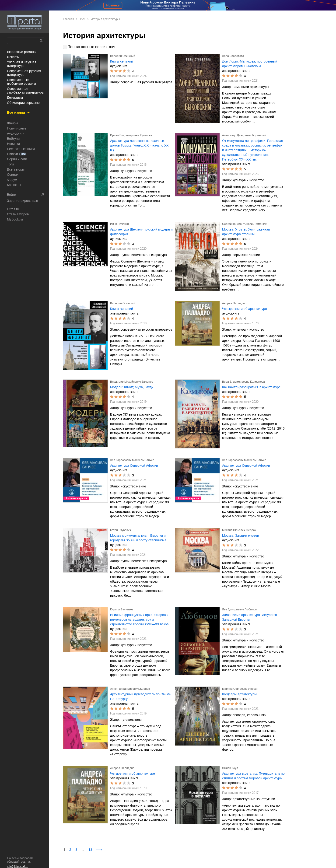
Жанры (12, 123)
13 (90, 850)
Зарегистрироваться (23, 201)
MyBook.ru (15, 219)
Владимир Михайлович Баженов (132, 382)
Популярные (17, 128)
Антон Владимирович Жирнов (130, 689)
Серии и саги (17, 159)
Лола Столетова (233, 56)
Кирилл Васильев (122, 609)
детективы (15, 98)
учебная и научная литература (22, 64)
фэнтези (13, 57)
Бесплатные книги (21, 149)
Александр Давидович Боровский (244, 135)
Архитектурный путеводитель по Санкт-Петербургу (140, 696)
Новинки (13, 144)
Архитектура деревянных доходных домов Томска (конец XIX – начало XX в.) (139, 145)
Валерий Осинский (123, 56)
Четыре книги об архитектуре (245, 309)
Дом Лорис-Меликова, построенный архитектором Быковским (250, 64)
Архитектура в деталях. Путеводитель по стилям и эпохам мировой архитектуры (253, 776)
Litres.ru (13, 209)
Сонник (13, 175)
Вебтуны (14, 139)
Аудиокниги (16, 133)
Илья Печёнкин (120, 224)
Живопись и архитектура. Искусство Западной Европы (250, 617)
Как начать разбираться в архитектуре (251, 387)
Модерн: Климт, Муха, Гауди (132, 387)
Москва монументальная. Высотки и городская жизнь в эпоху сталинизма (138, 538)
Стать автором (18, 214)
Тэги (10, 164)
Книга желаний (122, 61)
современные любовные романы (21, 82)
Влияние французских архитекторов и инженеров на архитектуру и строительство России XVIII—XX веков (139, 619)
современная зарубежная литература (25, 91)
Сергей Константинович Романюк (244, 224)
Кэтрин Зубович (121, 530)
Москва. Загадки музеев (240, 535)
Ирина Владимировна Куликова (131, 135)
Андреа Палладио (234, 303)
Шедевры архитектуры (239, 694)
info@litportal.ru (18, 866)
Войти (12, 195)
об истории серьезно (23, 103)
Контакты (14, 185)
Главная (68, 19)
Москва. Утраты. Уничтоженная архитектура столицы (246, 232)
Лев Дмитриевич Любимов (239, 609)
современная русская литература (24, 73)
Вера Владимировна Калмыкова (243, 382)
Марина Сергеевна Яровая (240, 689)
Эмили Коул (230, 768)
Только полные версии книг (92, 47)
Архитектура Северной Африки (134, 465)
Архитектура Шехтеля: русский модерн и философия (141, 232)
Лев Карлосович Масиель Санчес (132, 460)
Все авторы (16, 169)
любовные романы (22, 52)
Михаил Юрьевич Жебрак (239, 530)
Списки (12, 154)
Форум (12, 180)
